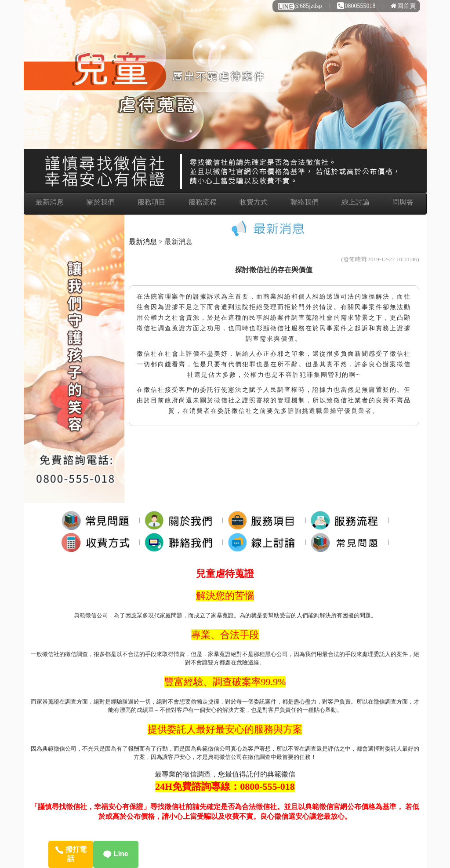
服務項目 (152, 202)
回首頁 (403, 6)
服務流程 (203, 202)
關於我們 (101, 202)
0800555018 (356, 6)
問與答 (403, 202)
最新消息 (50, 202)
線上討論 (356, 202)
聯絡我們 (305, 202)
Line (116, 854)
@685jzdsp (299, 6)
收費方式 (254, 202)
